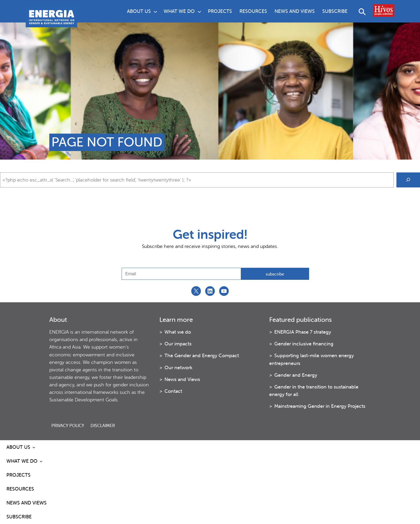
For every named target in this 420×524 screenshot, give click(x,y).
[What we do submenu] (199, 11)
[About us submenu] (155, 11)
